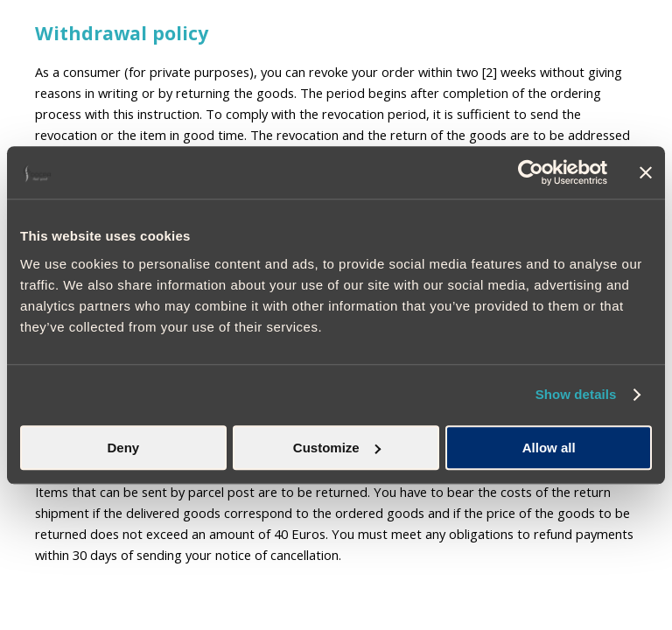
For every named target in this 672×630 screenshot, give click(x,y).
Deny (123, 448)
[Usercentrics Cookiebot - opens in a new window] (531, 172)
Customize (337, 448)
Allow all (549, 448)
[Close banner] (646, 172)
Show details (576, 394)
